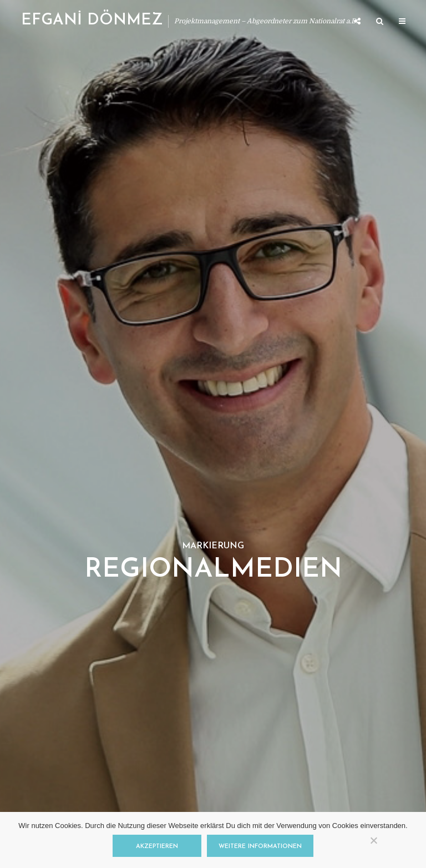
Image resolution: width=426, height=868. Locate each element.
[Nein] (373, 840)
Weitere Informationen (260, 847)
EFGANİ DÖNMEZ (92, 21)
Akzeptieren (157, 847)
